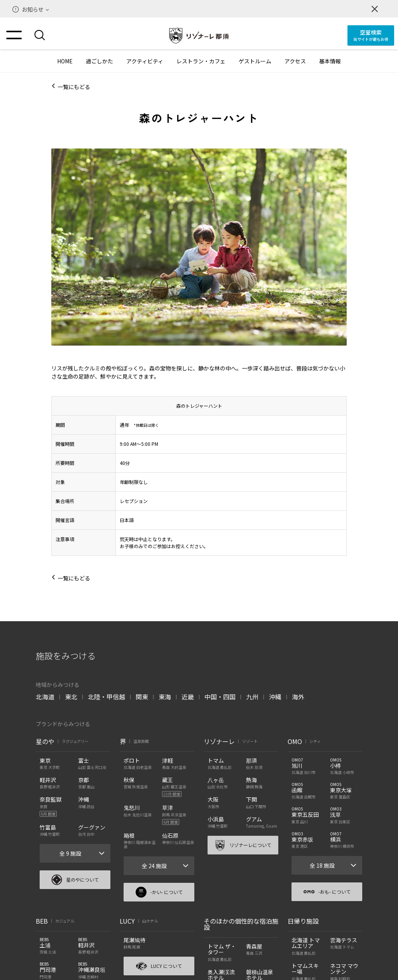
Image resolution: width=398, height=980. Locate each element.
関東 (142, 697)
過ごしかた (99, 61)
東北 (71, 697)
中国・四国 (220, 697)
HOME (65, 61)
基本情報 (330, 61)
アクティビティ (145, 61)
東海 (165, 697)
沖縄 (275, 697)
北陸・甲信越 (106, 697)
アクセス (295, 61)
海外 (298, 697)
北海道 (45, 697)
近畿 (188, 697)
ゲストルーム (255, 61)
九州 (252, 697)
